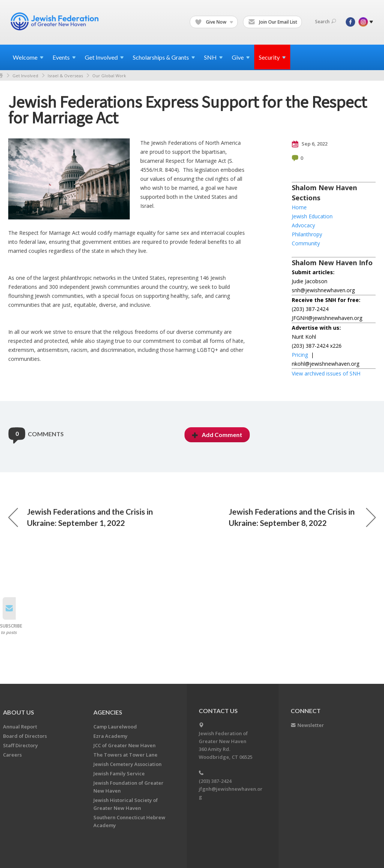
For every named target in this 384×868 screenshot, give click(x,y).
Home (299, 207)
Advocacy (303, 225)
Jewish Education (312, 216)
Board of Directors (25, 736)
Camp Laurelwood (115, 727)
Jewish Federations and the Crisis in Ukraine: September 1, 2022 (81, 517)
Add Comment (217, 435)
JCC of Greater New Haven (124, 745)
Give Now (214, 22)
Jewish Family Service (119, 773)
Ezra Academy (110, 736)
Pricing (300, 355)
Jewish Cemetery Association (127, 764)
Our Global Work (109, 76)
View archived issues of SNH (326, 373)
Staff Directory (20, 745)
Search (325, 22)
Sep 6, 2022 (310, 144)
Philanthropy (307, 234)
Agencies (108, 712)
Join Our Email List (273, 22)
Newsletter (311, 725)
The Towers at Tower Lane (125, 755)
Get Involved (25, 76)
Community (306, 243)
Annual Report (20, 727)
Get (104, 57)
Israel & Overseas (65, 76)
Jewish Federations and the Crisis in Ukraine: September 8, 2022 (302, 517)
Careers (12, 755)
